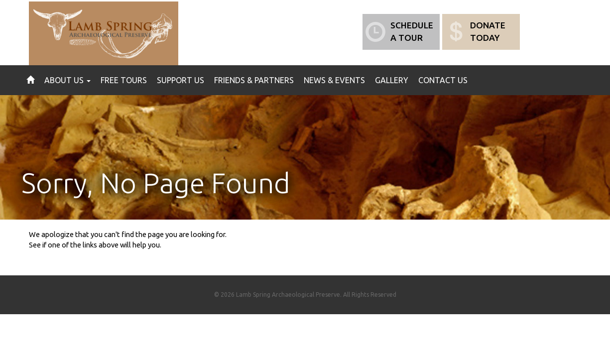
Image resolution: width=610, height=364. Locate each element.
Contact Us (443, 80)
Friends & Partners (254, 80)
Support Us (181, 80)
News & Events (334, 80)
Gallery (392, 80)
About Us (67, 80)
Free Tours (124, 80)
